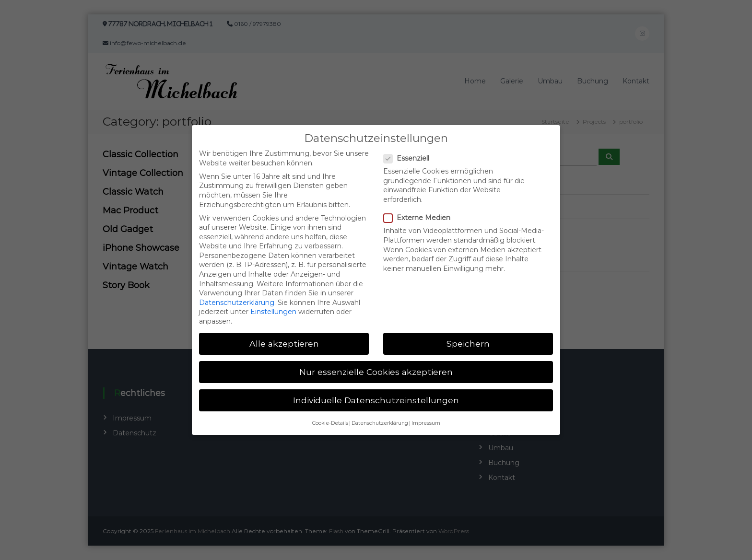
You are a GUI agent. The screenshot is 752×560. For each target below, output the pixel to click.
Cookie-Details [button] (330, 417)
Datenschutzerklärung (237, 296)
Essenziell (409, 152)
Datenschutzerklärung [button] (380, 417)
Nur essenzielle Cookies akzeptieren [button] (376, 366)
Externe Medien (420, 212)
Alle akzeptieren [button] (284, 337)
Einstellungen (273, 305)
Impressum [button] (426, 417)
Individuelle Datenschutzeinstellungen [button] (376, 394)
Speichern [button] (468, 337)
